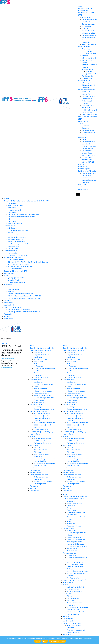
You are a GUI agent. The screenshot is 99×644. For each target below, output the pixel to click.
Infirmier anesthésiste (89, 58)
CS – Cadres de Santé (89, 115)
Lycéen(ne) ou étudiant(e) (16, 278)
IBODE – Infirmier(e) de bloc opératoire (20, 267)
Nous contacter (83, 121)
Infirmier (85, 56)
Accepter (37, 641)
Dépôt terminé (83, 189)
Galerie (84, 40)
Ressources (82, 137)
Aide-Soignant (87, 49)
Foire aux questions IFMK (20, 244)
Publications (86, 42)
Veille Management (89, 142)
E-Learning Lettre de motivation (18, 255)
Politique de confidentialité (87, 171)
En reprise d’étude (88, 130)
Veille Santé (86, 144)
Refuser (45, 641)
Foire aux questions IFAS (20, 230)
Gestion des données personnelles (19, 310)
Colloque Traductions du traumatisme (20, 294)
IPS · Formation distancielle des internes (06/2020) (88, 160)
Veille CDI (85, 139)
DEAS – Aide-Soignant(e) (16, 260)
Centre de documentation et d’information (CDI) (88, 31)
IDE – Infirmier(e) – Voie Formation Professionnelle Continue (28, 262)
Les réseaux (86, 22)
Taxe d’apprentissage (89, 44)
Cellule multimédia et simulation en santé (21, 217)
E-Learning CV (87, 83)
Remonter (4, 344)
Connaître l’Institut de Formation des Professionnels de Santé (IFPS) (26, 201)
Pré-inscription (83, 167)
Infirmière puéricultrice (90, 65)
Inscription (82, 164)
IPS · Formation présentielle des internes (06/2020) (88, 153)
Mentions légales (84, 169)
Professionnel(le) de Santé (16, 282)
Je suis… (81, 124)
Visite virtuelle (87, 26)
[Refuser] (97, 640)
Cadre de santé (87, 78)
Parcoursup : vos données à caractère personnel (89, 180)
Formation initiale (84, 47)
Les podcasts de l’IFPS (90, 20)
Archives (81, 187)
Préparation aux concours (87, 90)
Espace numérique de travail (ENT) (15, 271)
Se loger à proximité (89, 24)
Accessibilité (86, 17)
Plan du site (82, 185)
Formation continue (85, 81)
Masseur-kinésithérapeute (16, 242)
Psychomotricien (88, 76)
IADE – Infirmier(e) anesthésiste (18, 264)
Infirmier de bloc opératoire (16, 237)
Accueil (81, 6)
